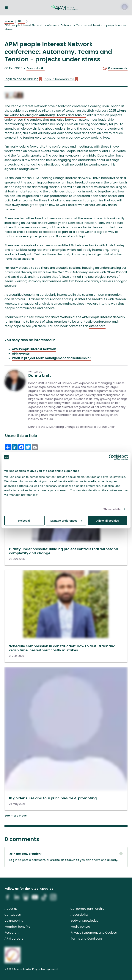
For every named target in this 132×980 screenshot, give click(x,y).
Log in (13, 860)
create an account (63, 860)
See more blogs (16, 816)
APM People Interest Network (34, 349)
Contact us (13, 915)
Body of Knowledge (84, 921)
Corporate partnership (87, 909)
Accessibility (80, 915)
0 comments (115, 68)
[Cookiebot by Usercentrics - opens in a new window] (111, 457)
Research (11, 933)
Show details (112, 509)
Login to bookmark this (61, 79)
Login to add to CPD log (23, 79)
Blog (22, 21)
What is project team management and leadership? (52, 358)
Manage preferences (66, 521)
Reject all (24, 521)
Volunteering (14, 921)
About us (11, 909)
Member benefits (17, 927)
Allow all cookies (108, 521)
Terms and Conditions (87, 939)
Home (9, 21)
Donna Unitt (36, 68)
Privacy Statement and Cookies (94, 933)
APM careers (14, 939)
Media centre (80, 927)
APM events (21, 354)
